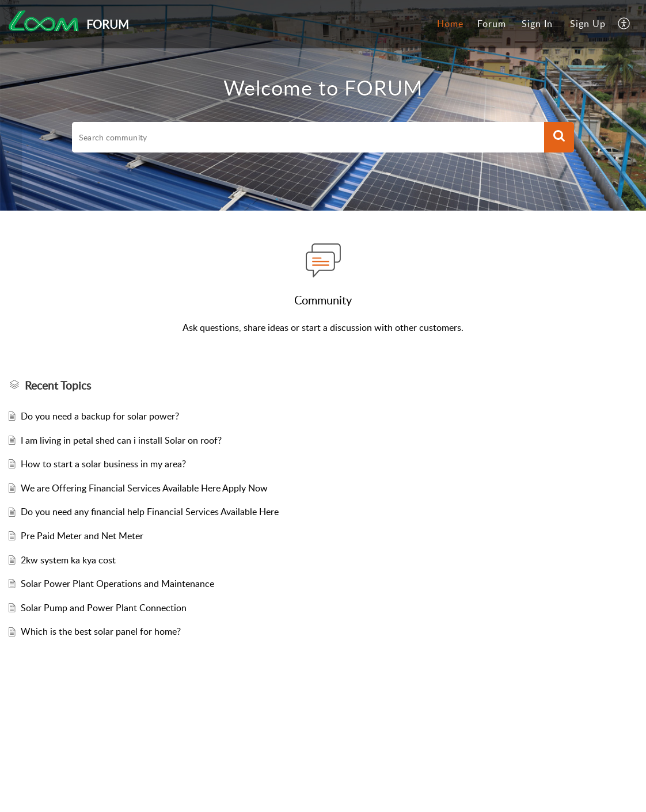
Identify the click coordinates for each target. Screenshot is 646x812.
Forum (492, 24)
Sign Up (588, 24)
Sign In (537, 24)
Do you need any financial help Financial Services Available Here (150, 512)
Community (323, 300)
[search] (308, 138)
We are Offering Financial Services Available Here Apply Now (144, 488)
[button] (624, 24)
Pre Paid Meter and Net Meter (82, 536)
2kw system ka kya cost (68, 560)
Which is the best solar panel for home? (101, 631)
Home (450, 24)
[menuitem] (450, 24)
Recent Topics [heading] (58, 386)
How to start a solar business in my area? (103, 464)
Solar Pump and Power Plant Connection (104, 608)
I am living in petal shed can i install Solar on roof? (121, 440)
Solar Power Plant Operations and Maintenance (117, 584)
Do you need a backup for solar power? (100, 416)
